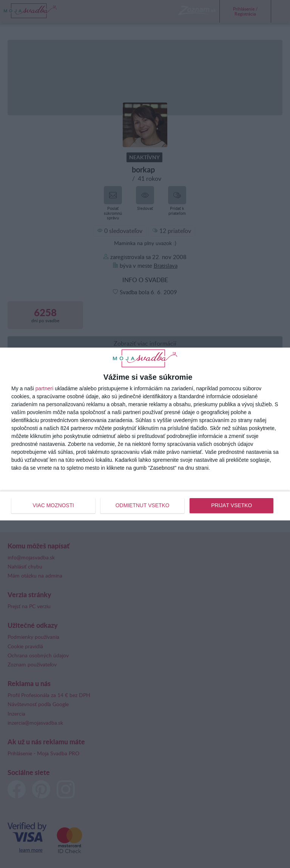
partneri (44, 389)
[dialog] (145, 434)
